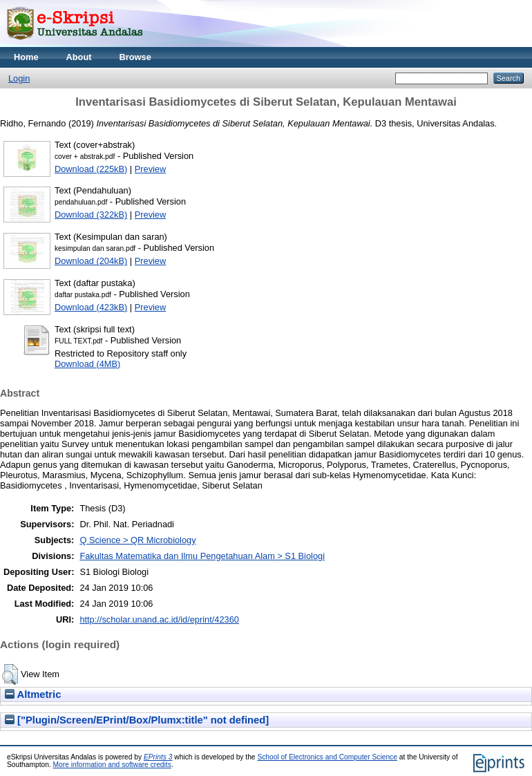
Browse (135, 57)
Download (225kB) (91, 169)
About (79, 57)
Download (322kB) (91, 215)
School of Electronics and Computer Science (327, 757)
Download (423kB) (91, 307)
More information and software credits (112, 765)
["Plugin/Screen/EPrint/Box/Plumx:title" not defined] (137, 720)
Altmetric (33, 694)
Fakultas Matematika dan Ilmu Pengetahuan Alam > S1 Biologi (202, 556)
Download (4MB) (87, 364)
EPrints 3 (158, 757)
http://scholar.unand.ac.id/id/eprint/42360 (159, 619)
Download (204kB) (91, 261)
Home (26, 57)
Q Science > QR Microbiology (137, 540)
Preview (151, 169)
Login (19, 78)
